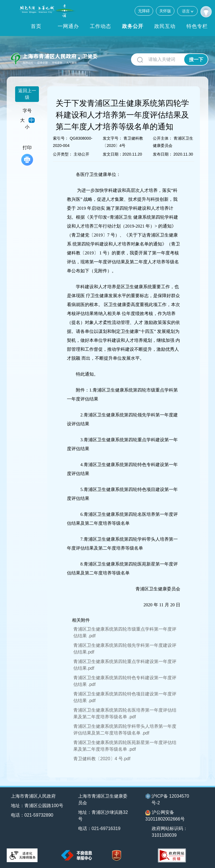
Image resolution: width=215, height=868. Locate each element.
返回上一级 (27, 94)
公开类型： (63, 154)
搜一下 (196, 60)
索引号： (61, 138)
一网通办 (68, 26)
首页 (36, 26)
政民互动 (165, 26)
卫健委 (90, 56)
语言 (187, 11)
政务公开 (133, 26)
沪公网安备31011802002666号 (165, 816)
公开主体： (163, 138)
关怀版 (165, 11)
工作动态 (101, 26)
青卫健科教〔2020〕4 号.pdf (102, 759)
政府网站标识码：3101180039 (170, 832)
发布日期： (163, 154)
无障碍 (144, 11)
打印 (27, 155)
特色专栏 (197, 26)
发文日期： (113, 154)
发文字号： (113, 138)
